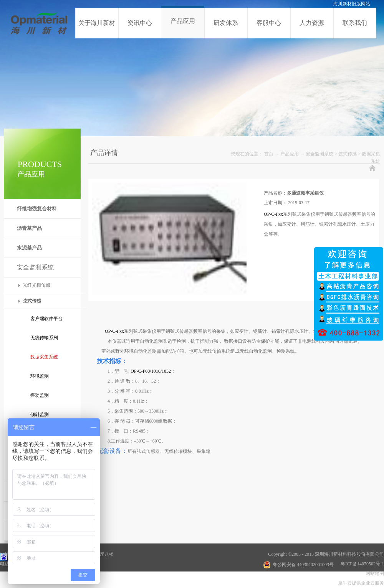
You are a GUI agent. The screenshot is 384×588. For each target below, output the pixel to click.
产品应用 (290, 154)
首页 (269, 154)
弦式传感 (348, 154)
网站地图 (374, 573)
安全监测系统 (319, 154)
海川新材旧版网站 (352, 4)
